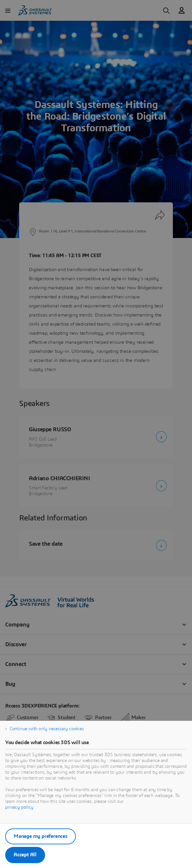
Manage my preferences (41, 836)
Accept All (25, 855)
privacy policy (19, 807)
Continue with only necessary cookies (47, 729)
